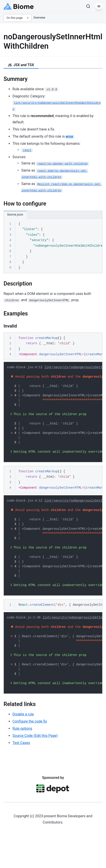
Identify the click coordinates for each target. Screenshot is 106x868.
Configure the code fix (30, 746)
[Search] (88, 6)
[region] (53, 246)
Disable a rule (23, 739)
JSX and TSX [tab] (21, 65)
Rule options (22, 753)
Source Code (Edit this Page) (35, 761)
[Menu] (99, 6)
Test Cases (21, 768)
